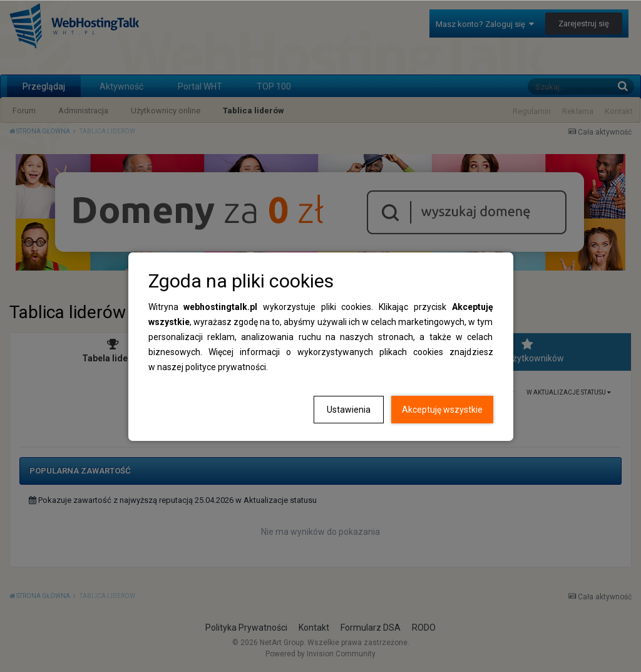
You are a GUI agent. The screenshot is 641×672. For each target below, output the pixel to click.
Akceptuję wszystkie (442, 410)
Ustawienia (349, 410)
